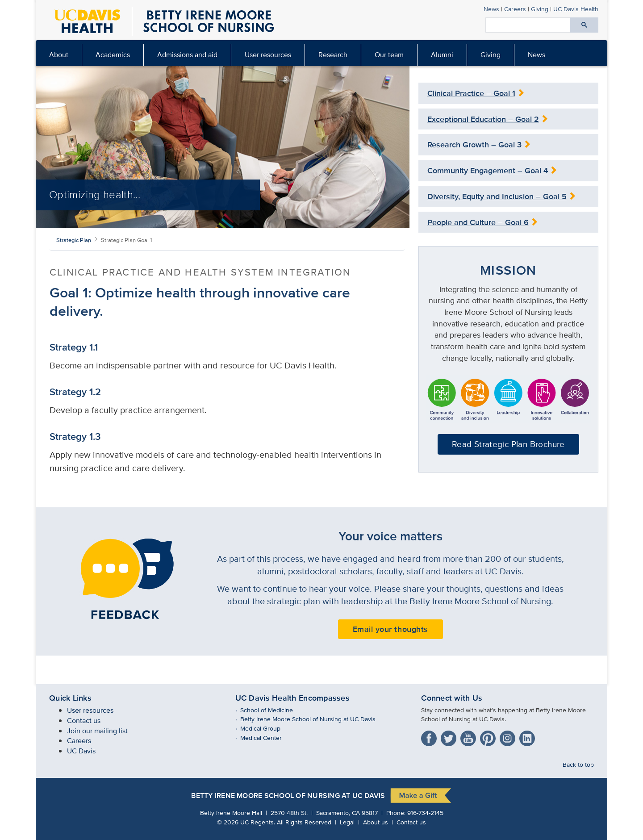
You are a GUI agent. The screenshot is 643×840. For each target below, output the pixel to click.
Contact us (84, 721)
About (59, 55)
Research (333, 55)
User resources (268, 55)
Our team (389, 55)
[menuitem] (59, 55)
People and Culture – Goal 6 (478, 222)
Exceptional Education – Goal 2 (483, 119)
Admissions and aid (187, 55)
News (491, 9)
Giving (540, 9)
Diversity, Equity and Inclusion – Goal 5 (497, 196)
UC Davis (81, 751)
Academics (113, 55)
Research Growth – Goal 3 (474, 145)
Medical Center (267, 738)
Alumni (442, 55)
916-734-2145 (425, 813)
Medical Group (267, 728)
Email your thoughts (390, 629)
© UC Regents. (246, 822)
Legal (347, 822)
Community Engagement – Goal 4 (488, 171)
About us (376, 822)
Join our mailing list (97, 731)
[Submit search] (584, 25)
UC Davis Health (576, 9)
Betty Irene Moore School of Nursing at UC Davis (314, 719)
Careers (515, 9)
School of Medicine (273, 710)
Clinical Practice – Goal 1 (471, 93)
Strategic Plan (74, 240)
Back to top (578, 764)
